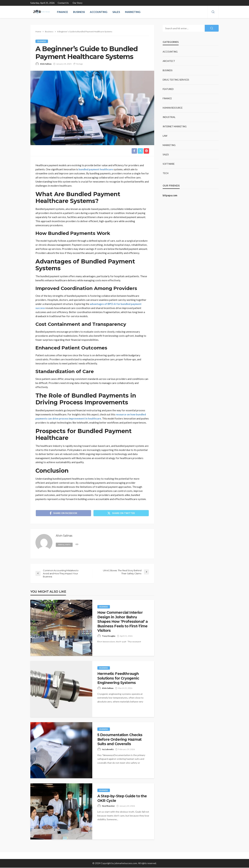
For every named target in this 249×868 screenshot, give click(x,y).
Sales (116, 12)
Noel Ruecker (108, 806)
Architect (169, 61)
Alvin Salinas (46, 64)
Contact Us (63, 3)
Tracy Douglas (109, 636)
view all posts (64, 545)
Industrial (169, 117)
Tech (166, 173)
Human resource (173, 108)
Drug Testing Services (176, 80)
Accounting (99, 12)
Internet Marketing (175, 126)
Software (169, 164)
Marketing (133, 12)
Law (165, 136)
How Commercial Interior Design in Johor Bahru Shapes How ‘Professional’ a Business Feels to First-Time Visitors (122, 622)
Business (79, 12)
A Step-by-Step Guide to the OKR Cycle (122, 799)
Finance (63, 12)
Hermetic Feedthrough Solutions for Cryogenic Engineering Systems (118, 678)
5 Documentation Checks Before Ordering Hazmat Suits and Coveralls (120, 740)
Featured (168, 89)
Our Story (78, 3)
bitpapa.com (170, 195)
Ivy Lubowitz (108, 750)
